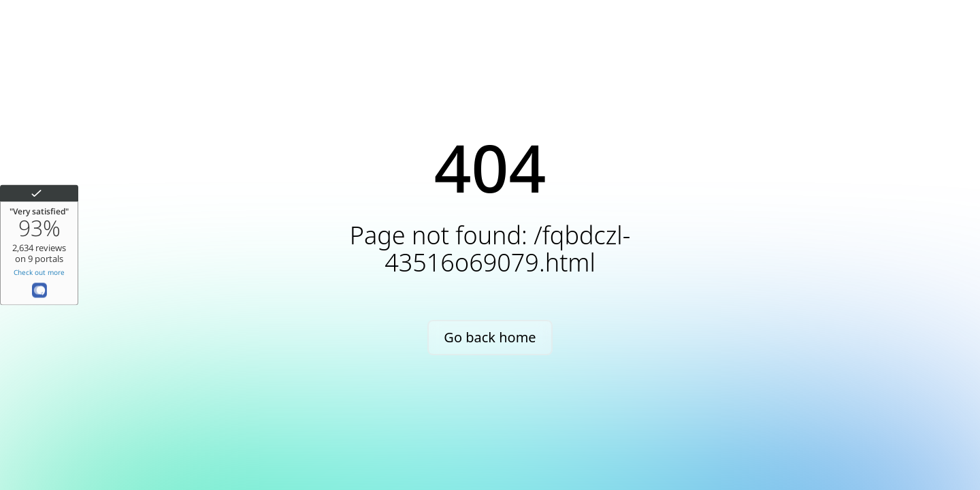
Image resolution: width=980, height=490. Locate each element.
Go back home (490, 337)
